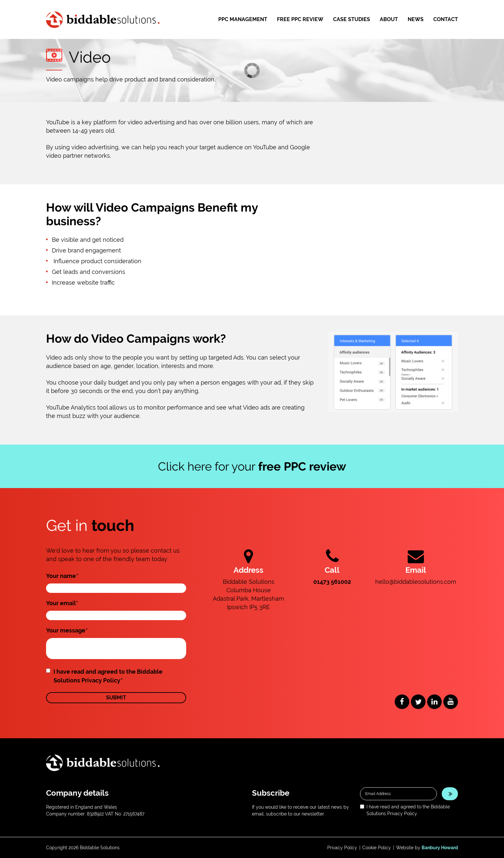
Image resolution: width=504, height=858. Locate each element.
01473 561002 (332, 582)
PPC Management (243, 19)
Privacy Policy (342, 848)
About (389, 19)
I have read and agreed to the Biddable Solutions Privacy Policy (108, 676)
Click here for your (252, 466)
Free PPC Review (300, 19)
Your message (67, 630)
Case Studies (352, 19)
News (416, 19)
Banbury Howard (440, 848)
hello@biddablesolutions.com (416, 582)
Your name (62, 576)
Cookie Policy (377, 848)
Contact (446, 19)
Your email (62, 603)
